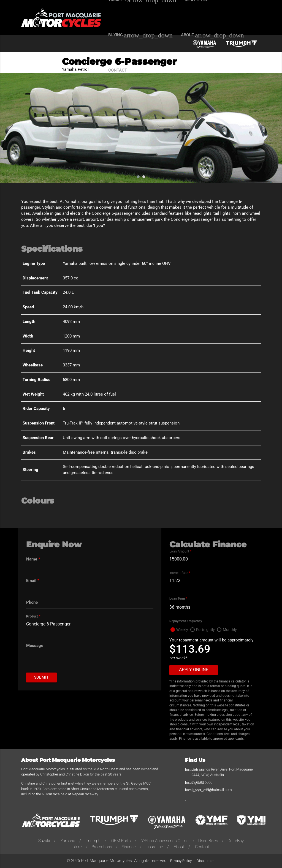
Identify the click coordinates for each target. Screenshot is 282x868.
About (179, 847)
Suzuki (44, 841)
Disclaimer (205, 861)
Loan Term (178, 599)
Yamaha (68, 841)
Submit (42, 678)
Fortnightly (207, 630)
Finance (129, 847)
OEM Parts (121, 841)
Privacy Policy (181, 861)
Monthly (232, 630)
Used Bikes (208, 841)
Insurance (154, 847)
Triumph (93, 841)
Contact (202, 847)
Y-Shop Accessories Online (165, 841)
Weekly (183, 630)
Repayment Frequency (186, 621)
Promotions (102, 847)
